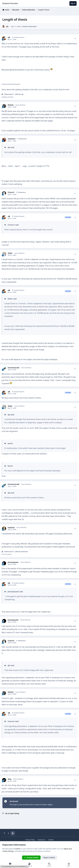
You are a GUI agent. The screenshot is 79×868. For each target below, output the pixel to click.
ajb (7, 26)
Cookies (51, 840)
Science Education (30, 26)
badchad (11, 528)
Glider (10, 253)
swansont (12, 139)
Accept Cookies (31, 858)
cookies (17, 849)
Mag (9, 779)
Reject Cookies (49, 858)
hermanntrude (13, 368)
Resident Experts (19, 37)
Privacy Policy (30, 840)
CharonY (11, 192)
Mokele (11, 105)
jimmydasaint (13, 562)
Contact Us (41, 840)
